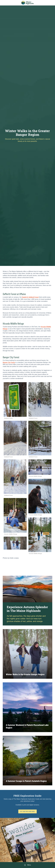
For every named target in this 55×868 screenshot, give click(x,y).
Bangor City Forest (9, 362)
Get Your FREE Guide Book (28, 811)
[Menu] (28, 865)
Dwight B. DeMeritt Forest (30, 297)
